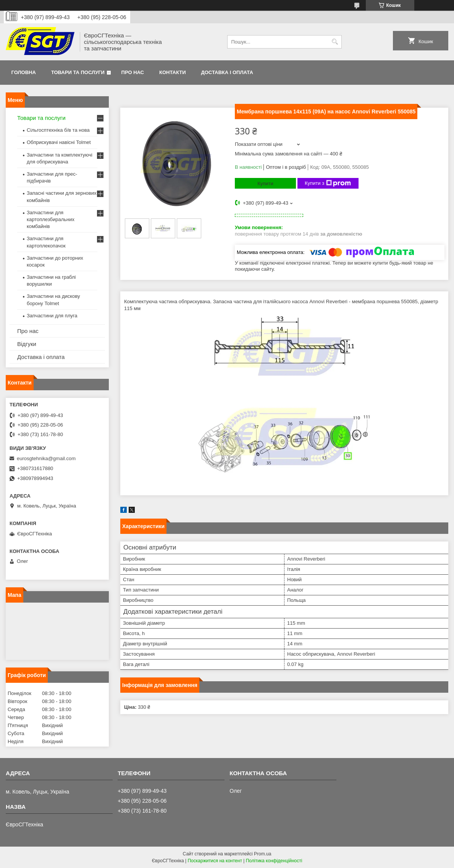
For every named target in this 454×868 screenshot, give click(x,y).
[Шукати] (335, 42)
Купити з (328, 183)
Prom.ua (263, 854)
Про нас (133, 72)
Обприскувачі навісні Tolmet (59, 142)
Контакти (173, 72)
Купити (265, 183)
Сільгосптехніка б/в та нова (58, 130)
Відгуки (27, 344)
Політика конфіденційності (274, 861)
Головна (24, 72)
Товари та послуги (78, 72)
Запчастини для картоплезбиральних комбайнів (51, 219)
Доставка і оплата (227, 72)
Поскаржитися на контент (215, 861)
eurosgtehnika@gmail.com (46, 458)
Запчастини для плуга (52, 316)
